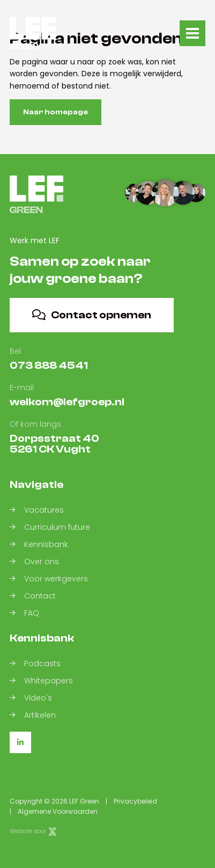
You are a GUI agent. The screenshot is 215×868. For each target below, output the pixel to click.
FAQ (24, 613)
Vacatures (37, 510)
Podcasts (35, 663)
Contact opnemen (92, 315)
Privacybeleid (135, 801)
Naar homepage (55, 112)
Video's (31, 698)
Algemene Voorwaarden (58, 811)
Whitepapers (41, 681)
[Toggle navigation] (192, 33)
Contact (33, 596)
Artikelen (33, 715)
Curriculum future (50, 527)
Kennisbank (39, 544)
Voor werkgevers (49, 579)
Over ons (34, 561)
